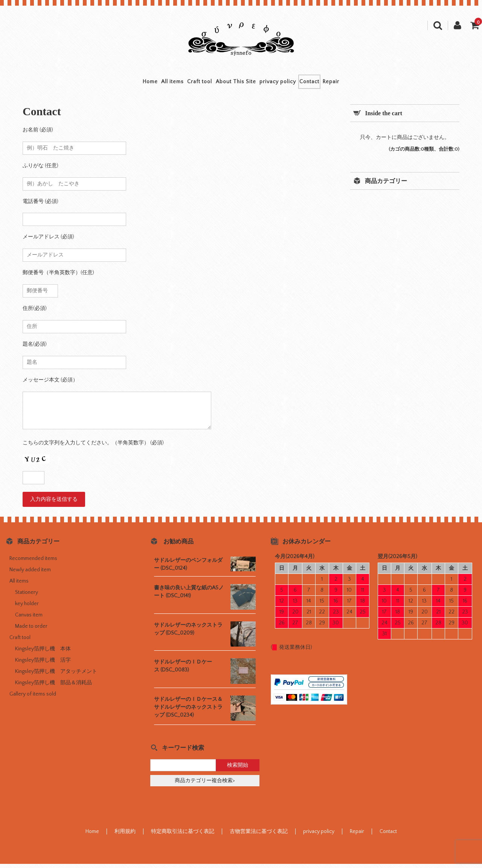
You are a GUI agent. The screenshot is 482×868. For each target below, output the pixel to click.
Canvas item (29, 619)
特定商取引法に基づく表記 (183, 836)
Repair (368, 84)
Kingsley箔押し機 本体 (43, 653)
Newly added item (30, 574)
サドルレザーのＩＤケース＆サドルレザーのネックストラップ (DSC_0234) (188, 711)
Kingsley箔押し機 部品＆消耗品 (53, 687)
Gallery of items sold (33, 698)
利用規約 (125, 836)
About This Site (236, 84)
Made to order (31, 630)
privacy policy (290, 84)
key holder (27, 608)
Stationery (27, 596)
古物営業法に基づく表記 (259, 836)
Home (113, 84)
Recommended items (33, 563)
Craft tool (188, 84)
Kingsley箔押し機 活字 (43, 664)
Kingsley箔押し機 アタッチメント (56, 676)
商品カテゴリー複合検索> (205, 785)
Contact (334, 84)
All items (148, 84)
